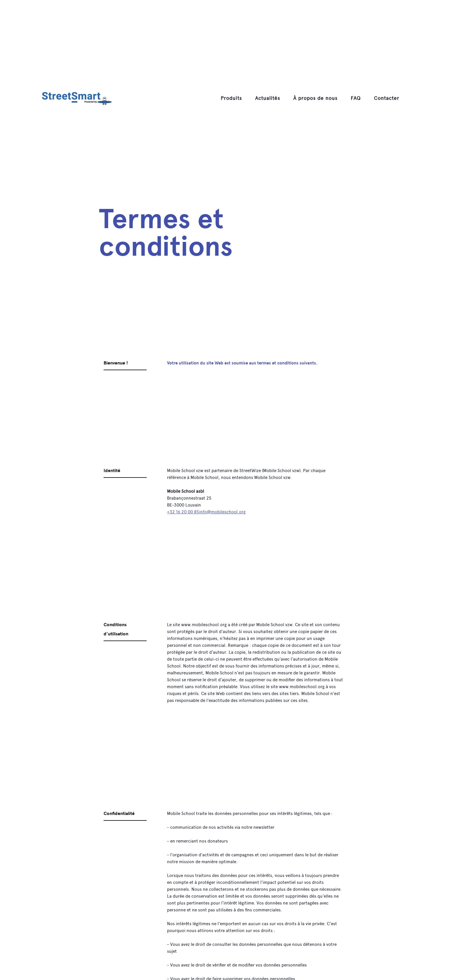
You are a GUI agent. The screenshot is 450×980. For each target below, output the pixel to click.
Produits (231, 98)
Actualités (268, 98)
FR (413, 98)
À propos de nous (315, 98)
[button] (231, 98)
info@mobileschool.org (222, 512)
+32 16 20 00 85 (183, 512)
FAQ (356, 98)
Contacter (387, 98)
